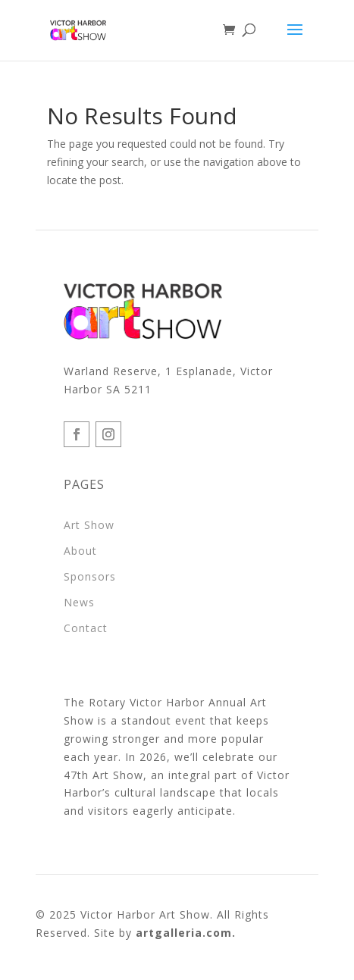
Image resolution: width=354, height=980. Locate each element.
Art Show (89, 525)
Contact (86, 628)
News (79, 602)
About (80, 551)
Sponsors (90, 576)
